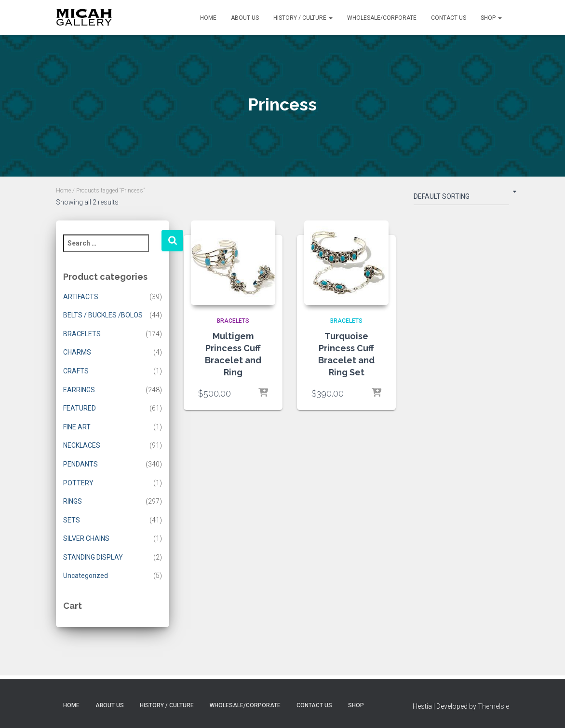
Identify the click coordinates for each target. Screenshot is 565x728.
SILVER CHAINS (86, 538)
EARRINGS (79, 390)
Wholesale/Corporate (382, 18)
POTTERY (78, 483)
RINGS (73, 501)
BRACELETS (82, 334)
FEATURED (80, 408)
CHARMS (77, 352)
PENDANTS (81, 464)
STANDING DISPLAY (93, 557)
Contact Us (449, 18)
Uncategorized (86, 576)
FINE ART (77, 427)
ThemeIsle (493, 706)
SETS (72, 520)
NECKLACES (82, 445)
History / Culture (303, 18)
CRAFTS (76, 371)
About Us (245, 18)
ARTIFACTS (81, 297)
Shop (491, 18)
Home (208, 18)
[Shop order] (461, 198)
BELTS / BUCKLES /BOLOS (103, 315)
